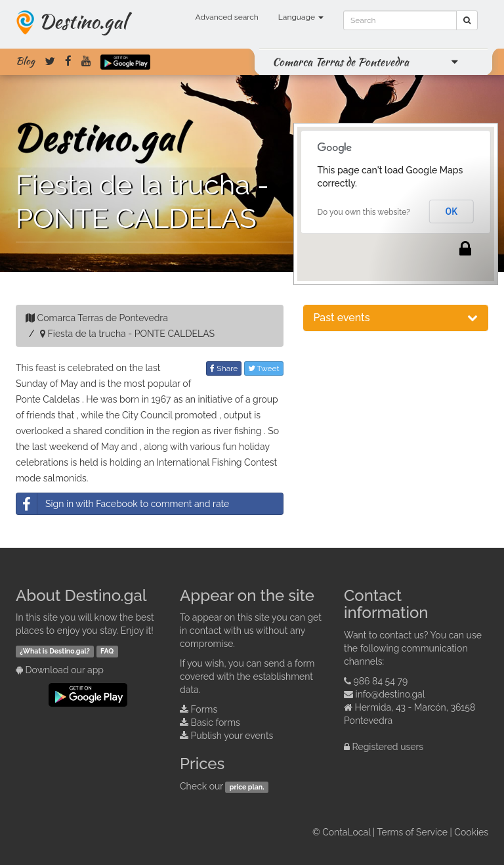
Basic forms (216, 722)
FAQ (107, 651)
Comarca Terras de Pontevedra (341, 62)
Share (224, 368)
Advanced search (227, 17)
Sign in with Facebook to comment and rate (123, 504)
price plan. (247, 787)
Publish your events (232, 736)
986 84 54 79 (381, 681)
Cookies (471, 832)
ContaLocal (346, 832)
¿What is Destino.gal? (55, 651)
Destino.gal (83, 21)
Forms (204, 709)
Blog (25, 61)
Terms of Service (412, 832)
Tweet (264, 368)
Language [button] (301, 17)
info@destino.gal (390, 694)
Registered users (388, 747)
